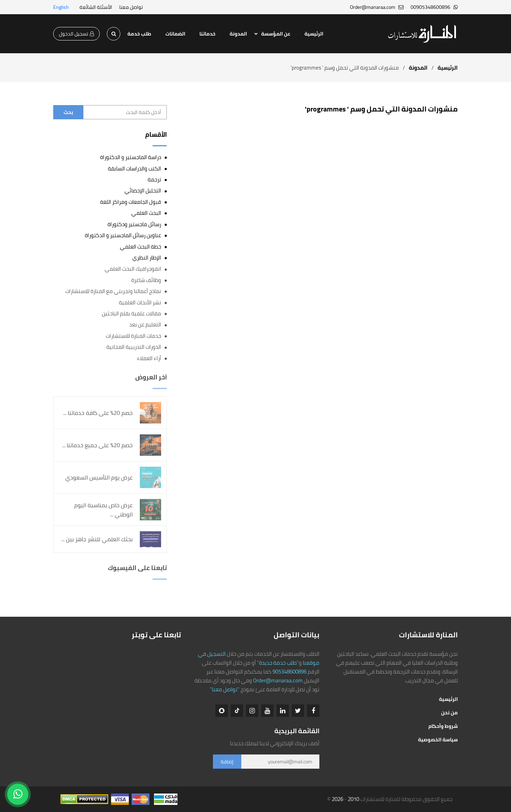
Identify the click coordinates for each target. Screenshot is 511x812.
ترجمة (154, 179)
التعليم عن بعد (145, 325)
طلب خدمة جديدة (278, 663)
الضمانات (175, 34)
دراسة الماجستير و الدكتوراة (131, 157)
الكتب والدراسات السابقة (134, 168)
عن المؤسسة (276, 34)
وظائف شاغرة (146, 280)
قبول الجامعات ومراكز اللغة (131, 202)
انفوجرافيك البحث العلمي (133, 269)
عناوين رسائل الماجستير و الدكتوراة (123, 235)
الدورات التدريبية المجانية (134, 347)
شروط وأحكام (443, 726)
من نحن (449, 713)
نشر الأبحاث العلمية (140, 302)
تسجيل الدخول (76, 34)
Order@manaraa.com (278, 680)
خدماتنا (207, 34)
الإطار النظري (147, 258)
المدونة (238, 34)
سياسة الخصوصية (438, 740)
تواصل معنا (131, 7)
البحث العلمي (146, 213)
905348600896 (290, 672)
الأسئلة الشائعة (96, 7)
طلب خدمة (139, 34)
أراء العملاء (149, 358)
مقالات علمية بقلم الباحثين (131, 314)
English (61, 7)
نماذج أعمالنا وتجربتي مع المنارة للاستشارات (113, 291)
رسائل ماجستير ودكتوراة (134, 224)
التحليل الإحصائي (143, 190)
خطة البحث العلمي (141, 247)
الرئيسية (314, 34)
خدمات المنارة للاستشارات (133, 336)
